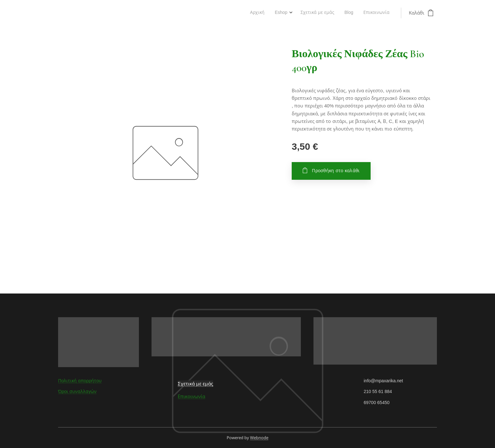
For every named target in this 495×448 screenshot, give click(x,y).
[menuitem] (348, 13)
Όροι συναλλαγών (77, 391)
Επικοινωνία (191, 396)
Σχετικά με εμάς (195, 384)
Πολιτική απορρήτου (80, 381)
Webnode (259, 438)
